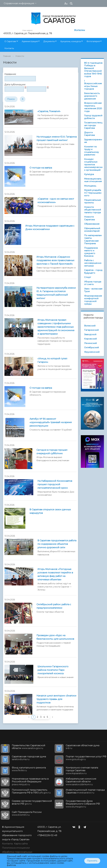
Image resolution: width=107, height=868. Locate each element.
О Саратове (10, 41)
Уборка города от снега (93, 283)
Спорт (88, 277)
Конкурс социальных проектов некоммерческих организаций (93, 165)
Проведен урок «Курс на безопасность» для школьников (55, 637)
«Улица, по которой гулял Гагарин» (52, 360)
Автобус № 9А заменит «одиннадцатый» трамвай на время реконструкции (51, 422)
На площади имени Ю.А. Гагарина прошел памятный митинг (57, 138)
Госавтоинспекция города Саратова (93, 125)
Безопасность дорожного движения (92, 96)
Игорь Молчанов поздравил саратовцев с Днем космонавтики (50, 228)
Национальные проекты (93, 201)
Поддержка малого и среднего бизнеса (91, 252)
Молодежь (90, 186)
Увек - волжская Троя (93, 290)
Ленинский (90, 343)
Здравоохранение (93, 141)
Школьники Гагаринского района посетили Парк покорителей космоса (53, 670)
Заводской (90, 334)
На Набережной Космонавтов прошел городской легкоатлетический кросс (55, 484)
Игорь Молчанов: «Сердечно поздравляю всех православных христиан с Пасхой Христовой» (55, 260)
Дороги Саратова (89, 134)
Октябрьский (91, 347)
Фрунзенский (92, 352)
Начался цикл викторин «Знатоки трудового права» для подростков (56, 699)
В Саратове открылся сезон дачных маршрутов (50, 511)
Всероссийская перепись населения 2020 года (93, 107)
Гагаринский (91, 330)
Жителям (79, 30)
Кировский (90, 339)
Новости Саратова (89, 218)
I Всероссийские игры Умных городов (93, 85)
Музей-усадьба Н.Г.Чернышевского (93, 193)
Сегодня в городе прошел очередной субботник (52, 452)
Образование (92, 224)
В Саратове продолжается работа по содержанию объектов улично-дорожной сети (57, 544)
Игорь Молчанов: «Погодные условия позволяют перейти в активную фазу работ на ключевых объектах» (55, 574)
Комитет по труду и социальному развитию (91, 151)
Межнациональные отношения (93, 180)
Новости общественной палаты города (93, 210)
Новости (20, 56)
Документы (49, 41)
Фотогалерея (93, 41)
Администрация (30, 41)
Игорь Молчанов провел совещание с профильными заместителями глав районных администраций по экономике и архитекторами (56, 327)
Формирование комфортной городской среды (93, 300)
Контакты (9, 48)
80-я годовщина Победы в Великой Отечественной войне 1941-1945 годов (93, 70)
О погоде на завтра (41, 168)
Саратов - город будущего (93, 271)
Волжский (90, 326)
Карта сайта (21, 844)
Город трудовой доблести (93, 117)
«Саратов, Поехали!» (49, 111)
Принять (92, 861)
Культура (89, 174)
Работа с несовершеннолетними (93, 263)
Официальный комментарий (92, 230)
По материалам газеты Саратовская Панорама (93, 239)
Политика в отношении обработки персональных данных (17, 852)
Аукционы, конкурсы (71, 41)
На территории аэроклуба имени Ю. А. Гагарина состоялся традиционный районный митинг (56, 293)
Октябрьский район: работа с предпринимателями (54, 606)
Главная (7, 56)
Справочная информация (19, 3)
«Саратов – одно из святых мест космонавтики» (56, 201)
